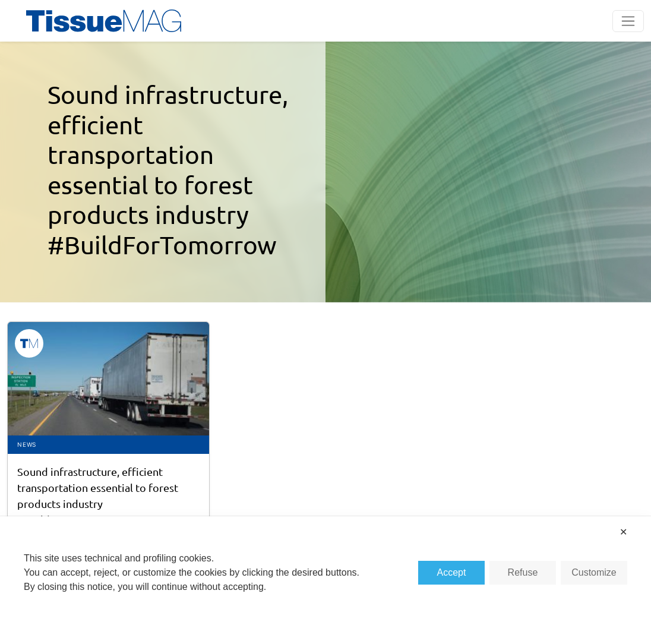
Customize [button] (594, 572)
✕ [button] (623, 532)
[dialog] (325, 580)
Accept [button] (451, 572)
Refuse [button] (523, 572)
